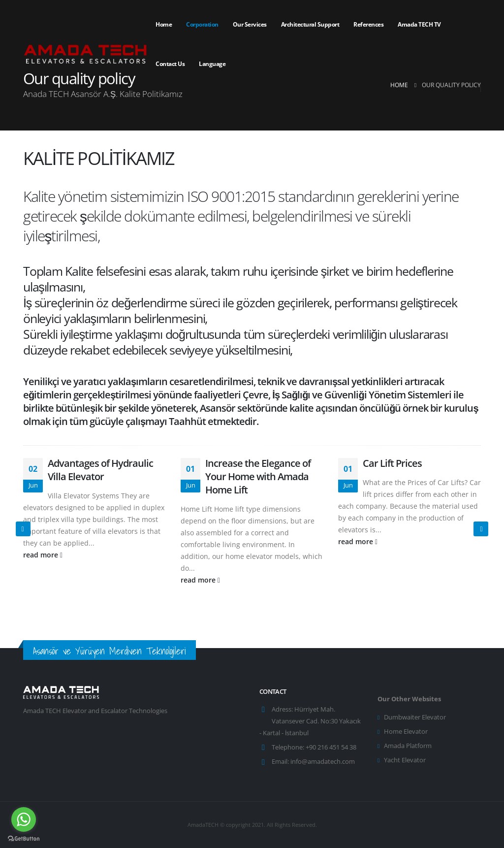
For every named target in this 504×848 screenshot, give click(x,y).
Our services (250, 24)
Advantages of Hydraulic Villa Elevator (100, 470)
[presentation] (23, 529)
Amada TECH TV (419, 24)
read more (43, 555)
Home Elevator (406, 732)
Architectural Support (310, 24)
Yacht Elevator (405, 760)
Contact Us (170, 64)
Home (164, 24)
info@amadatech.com (323, 762)
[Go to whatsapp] (24, 819)
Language (212, 64)
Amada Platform (408, 746)
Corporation (202, 24)
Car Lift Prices (392, 463)
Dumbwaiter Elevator (415, 717)
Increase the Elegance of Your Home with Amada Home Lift (258, 476)
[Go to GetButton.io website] (24, 838)
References (368, 24)
